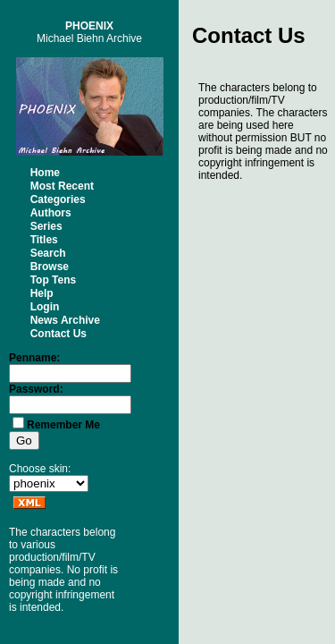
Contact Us (59, 334)
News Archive (65, 320)
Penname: (34, 358)
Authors (51, 213)
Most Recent (62, 186)
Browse (50, 267)
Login (45, 307)
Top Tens (54, 280)
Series (46, 226)
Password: (36, 389)
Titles (44, 240)
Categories (58, 199)
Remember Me (63, 425)
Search (48, 253)
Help (42, 293)
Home (45, 173)
